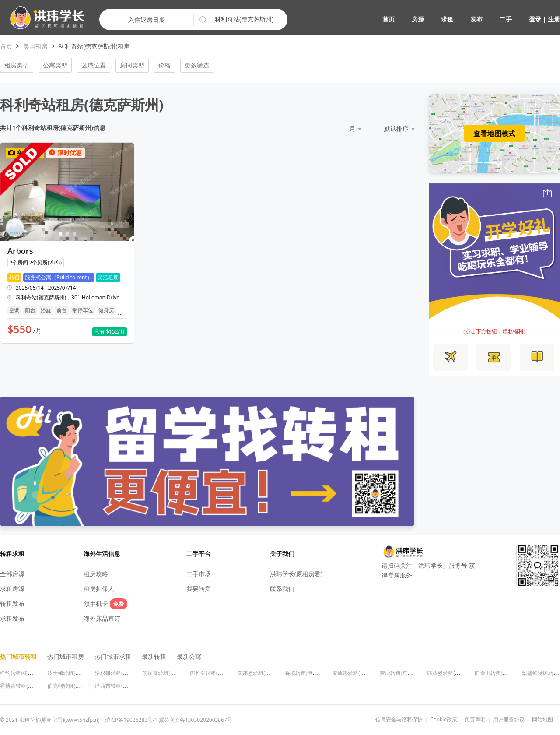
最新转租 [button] (154, 656)
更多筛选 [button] (197, 65)
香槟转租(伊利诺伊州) (310, 673)
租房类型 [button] (17, 65)
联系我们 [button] (282, 589)
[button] (44, 18)
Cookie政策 (444, 720)
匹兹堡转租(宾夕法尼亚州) (457, 673)
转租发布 (12, 603)
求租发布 (12, 618)
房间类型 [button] (132, 65)
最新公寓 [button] (189, 656)
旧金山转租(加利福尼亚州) (505, 673)
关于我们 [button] (282, 554)
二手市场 (199, 574)
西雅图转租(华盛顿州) (215, 673)
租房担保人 (99, 589)
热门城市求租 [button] (113, 656)
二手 (506, 19)
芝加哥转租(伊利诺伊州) (170, 673)
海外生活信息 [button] (102, 554)
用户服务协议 (509, 720)
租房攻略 (96, 574)
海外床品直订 (102, 618)
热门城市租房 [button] (66, 656)
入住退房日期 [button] (147, 19)
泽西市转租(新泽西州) (120, 686)
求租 (447, 19)
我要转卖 (199, 589)
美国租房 (35, 46)
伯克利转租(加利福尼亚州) (78, 686)
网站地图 (542, 720)
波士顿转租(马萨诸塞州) (75, 673)
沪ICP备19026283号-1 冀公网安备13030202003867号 (169, 720)
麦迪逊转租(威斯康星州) (360, 673)
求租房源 (12, 589)
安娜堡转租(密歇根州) (262, 673)
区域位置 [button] (94, 65)
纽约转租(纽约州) (20, 673)
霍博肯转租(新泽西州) (25, 686)
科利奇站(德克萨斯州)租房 (94, 46)
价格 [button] (164, 65)
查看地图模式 (494, 134)
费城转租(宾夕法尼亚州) (408, 673)
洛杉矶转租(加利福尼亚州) (125, 673)
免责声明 (475, 720)
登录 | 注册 (544, 19)
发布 (476, 19)
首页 (388, 19)
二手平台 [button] (199, 554)
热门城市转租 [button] (18, 656)
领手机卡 (105, 603)
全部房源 (12, 574)
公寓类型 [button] (55, 65)
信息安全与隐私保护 (399, 720)
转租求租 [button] (12, 554)
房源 (418, 19)
